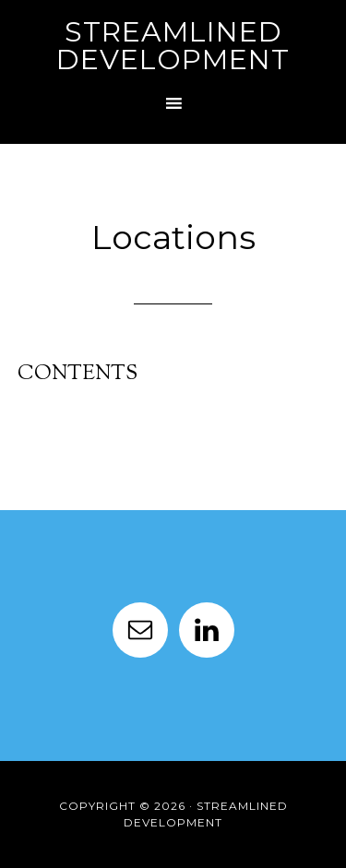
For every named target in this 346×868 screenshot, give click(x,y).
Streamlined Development (173, 46)
